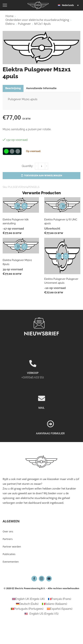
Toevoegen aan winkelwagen (43, 176)
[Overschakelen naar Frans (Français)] (60, 599)
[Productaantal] (42, 166)
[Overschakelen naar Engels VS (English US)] (41, 614)
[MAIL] (42, 418)
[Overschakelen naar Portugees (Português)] (27, 609)
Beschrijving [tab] (13, 88)
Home (9, 16)
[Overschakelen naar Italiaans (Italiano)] (54, 604)
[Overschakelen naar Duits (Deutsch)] (27, 604)
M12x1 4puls (42, 24)
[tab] (13, 88)
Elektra (10, 24)
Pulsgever (24, 24)
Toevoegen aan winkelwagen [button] (24, 206)
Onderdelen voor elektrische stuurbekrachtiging (37, 20)
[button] (69, 5)
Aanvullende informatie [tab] (41, 88)
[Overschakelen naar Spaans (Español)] (60, 609)
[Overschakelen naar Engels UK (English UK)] (28, 599)
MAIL (41, 427)
